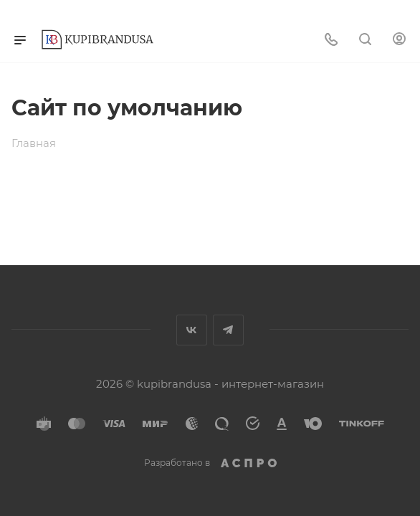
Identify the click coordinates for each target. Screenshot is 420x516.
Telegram (228, 330)
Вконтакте (192, 330)
